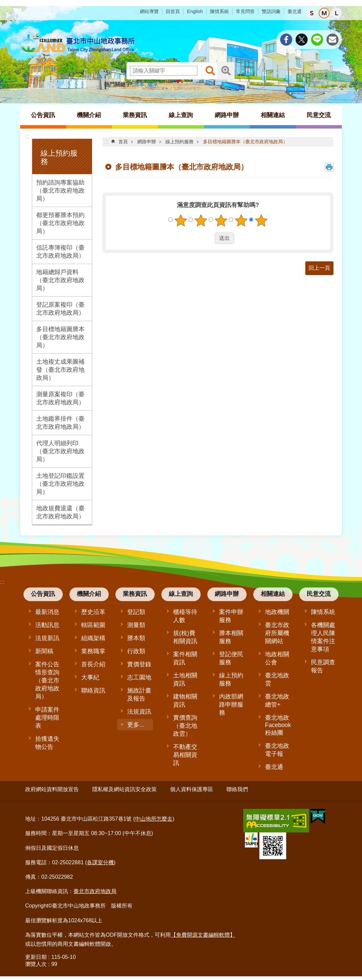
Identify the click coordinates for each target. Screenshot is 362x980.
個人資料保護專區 (192, 789)
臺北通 (295, 11)
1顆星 (180, 220)
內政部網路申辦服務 (231, 705)
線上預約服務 (179, 142)
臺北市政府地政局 (95, 889)
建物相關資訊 (185, 701)
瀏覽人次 (36, 962)
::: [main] (106, 141)
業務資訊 (135, 594)
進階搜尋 (226, 71)
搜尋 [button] (210, 71)
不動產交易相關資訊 (185, 755)
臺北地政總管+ (277, 701)
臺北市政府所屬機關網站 (277, 633)
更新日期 (36, 955)
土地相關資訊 (185, 679)
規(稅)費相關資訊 (185, 637)
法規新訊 (47, 638)
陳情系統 (219, 11)
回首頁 (173, 11)
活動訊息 (47, 625)
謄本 (139, 84)
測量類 (136, 625)
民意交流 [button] (319, 115)
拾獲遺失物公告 (47, 743)
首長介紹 (93, 664)
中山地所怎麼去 (154, 816)
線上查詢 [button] (181, 115)
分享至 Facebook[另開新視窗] (286, 40)
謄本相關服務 (231, 637)
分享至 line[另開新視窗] (317, 40)
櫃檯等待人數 (185, 616)
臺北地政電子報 (277, 750)
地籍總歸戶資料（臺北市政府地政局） (60, 280)
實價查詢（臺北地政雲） (185, 726)
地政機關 (277, 612)
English (195, 11)
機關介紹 (89, 594)
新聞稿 (44, 651)
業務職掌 (93, 651)
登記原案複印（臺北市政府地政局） (60, 309)
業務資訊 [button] (135, 115)
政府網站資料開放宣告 (52, 789)
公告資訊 (43, 594)
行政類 (136, 651)
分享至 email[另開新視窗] (332, 40)
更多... (136, 725)
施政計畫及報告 (139, 694)
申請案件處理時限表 (47, 718)
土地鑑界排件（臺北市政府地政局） (60, 423)
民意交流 (319, 594)
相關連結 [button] (273, 115)
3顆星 (221, 220)
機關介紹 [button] (89, 115)
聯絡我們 (237, 789)
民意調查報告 (323, 666)
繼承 (153, 84)
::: (136, 13)
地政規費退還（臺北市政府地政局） (60, 512)
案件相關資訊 (185, 658)
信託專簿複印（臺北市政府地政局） (60, 252)
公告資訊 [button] (43, 115)
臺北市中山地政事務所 (79, 44)
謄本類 (136, 638)
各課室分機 (100, 860)
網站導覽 (149, 11)
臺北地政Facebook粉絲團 (278, 725)
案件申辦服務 (231, 616)
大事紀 (90, 677)
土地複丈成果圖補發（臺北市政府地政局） (60, 370)
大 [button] (337, 13)
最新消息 (47, 612)
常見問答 (245, 11)
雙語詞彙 (271, 11)
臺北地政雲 (277, 679)
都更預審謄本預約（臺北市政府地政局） (60, 223)
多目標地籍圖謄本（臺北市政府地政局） (60, 337)
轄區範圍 (93, 625)
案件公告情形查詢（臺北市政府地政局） (47, 680)
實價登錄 (139, 664)
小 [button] (312, 13)
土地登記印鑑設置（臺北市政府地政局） (60, 484)
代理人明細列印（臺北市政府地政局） (60, 451)
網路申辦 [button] (227, 115)
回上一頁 (319, 268)
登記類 (136, 612)
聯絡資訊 (93, 690)
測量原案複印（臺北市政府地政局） (60, 398)
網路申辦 (147, 142)
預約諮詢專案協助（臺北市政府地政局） (60, 191)
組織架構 (93, 638)
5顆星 (261, 220)
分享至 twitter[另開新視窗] (302, 40)
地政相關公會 (277, 658)
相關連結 (273, 594)
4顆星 (241, 220)
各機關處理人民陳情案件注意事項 (323, 637)
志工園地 (139, 677)
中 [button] (324, 13)
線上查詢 (181, 594)
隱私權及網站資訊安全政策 (124, 789)
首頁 (123, 142)
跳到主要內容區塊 (4, 4)
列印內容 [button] (329, 167)
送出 (208, 238)
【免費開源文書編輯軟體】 (203, 932)
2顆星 (201, 220)
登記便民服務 (231, 658)
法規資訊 (139, 712)
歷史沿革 (93, 612)
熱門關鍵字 (117, 84)
